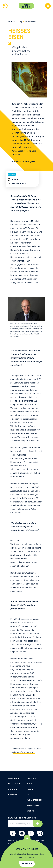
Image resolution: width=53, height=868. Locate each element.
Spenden (13, 795)
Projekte (32, 778)
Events (30, 811)
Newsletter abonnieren (23, 818)
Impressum (38, 841)
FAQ (28, 795)
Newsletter (33, 805)
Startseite (12, 22)
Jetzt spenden (27, 6)
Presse (30, 789)
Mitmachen (14, 784)
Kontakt (13, 841)
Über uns (13, 789)
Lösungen (14, 778)
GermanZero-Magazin (23, 752)
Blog (20, 22)
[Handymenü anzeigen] (48, 6)
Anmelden (27, 864)
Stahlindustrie (30, 22)
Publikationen (35, 800)
